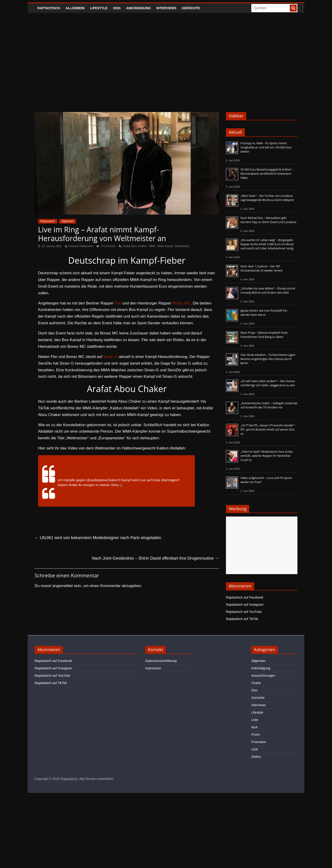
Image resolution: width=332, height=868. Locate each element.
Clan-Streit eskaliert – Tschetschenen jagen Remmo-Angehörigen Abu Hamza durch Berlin (268, 359)
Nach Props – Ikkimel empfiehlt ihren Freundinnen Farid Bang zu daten (264, 335)
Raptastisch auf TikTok (242, 619)
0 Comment (106, 246)
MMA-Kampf (165, 246)
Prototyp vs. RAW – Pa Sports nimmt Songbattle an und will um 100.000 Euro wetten (266, 147)
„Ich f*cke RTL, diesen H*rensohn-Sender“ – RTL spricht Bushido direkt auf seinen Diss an (268, 430)
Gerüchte (191, 8)
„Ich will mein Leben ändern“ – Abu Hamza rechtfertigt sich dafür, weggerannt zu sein (268, 383)
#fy (163, 485)
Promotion (259, 742)
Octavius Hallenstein (81, 246)
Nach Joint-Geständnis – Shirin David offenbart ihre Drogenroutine (155, 558)
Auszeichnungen (263, 676)
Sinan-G (110, 357)
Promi (256, 735)
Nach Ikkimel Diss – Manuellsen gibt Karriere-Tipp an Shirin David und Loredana (268, 220)
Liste (255, 720)
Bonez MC (181, 303)
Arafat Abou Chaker (135, 246)
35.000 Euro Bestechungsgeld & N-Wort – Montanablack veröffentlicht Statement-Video (267, 174)
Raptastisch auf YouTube (244, 612)
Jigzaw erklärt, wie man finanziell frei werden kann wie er (264, 313)
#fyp (127, 485)
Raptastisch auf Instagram (245, 605)
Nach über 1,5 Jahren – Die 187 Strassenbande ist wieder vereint (262, 268)
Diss (117, 8)
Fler (118, 303)
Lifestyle (99, 8)
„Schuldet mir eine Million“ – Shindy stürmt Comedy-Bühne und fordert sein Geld (268, 291)
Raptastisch (49, 8)
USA (255, 749)
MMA (152, 246)
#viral (136, 485)
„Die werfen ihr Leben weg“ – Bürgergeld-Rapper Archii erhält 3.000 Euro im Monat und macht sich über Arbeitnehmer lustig (267, 244)
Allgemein (75, 8)
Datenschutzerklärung (161, 661)
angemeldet (63, 586)
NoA (254, 727)
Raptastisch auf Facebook (245, 597)
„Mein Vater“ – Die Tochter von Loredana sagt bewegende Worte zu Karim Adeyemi (267, 198)
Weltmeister (182, 246)
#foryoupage (151, 485)
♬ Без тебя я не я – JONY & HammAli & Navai (94, 496)
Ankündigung (138, 8)
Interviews (166, 8)
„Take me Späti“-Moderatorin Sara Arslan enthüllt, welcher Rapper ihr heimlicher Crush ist (267, 456)
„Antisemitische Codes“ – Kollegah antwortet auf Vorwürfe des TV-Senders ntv (269, 405)
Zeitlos (256, 757)
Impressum (153, 668)
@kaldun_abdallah (64, 465)
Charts (256, 683)
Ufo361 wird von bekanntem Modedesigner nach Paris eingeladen (98, 538)
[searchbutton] (293, 8)
